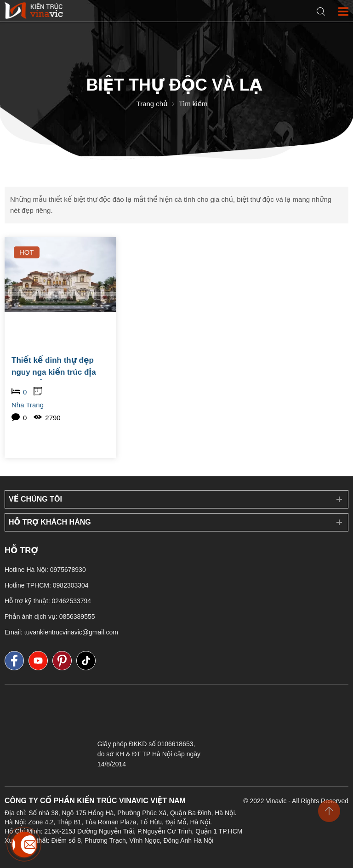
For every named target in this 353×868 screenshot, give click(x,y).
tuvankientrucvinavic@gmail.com (71, 632)
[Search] (321, 12)
